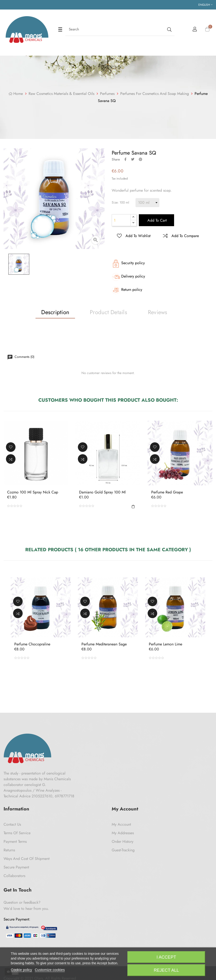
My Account (121, 824)
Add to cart (156, 220)
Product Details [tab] (108, 312)
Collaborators (14, 876)
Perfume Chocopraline (32, 644)
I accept (166, 957)
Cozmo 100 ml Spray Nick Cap (33, 492)
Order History (123, 841)
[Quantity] (121, 220)
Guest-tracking (123, 850)
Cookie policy (21, 970)
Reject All (166, 970)
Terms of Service (17, 833)
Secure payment (16, 867)
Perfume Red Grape (167, 492)
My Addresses (123, 833)
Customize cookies (50, 970)
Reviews (158, 312)
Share (125, 159)
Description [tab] (55, 312)
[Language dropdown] (205, 5)
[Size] (147, 203)
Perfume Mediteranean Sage (104, 644)
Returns (9, 850)
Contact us (12, 824)
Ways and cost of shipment (27, 859)
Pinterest (141, 159)
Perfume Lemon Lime (166, 644)
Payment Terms (15, 841)
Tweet (133, 159)
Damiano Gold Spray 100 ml (102, 492)
